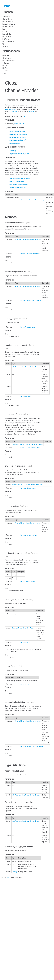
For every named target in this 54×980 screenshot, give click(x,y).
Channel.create (19, 124)
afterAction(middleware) (18, 187)
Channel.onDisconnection (28, 488)
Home (6, 6)
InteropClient (7, 37)
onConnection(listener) (17, 132)
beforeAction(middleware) (19, 184)
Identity (15, 872)
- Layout (5, 71)
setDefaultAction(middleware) (20, 179)
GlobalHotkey (7, 58)
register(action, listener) (18, 140)
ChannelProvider (8, 22)
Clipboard (6, 56)
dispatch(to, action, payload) (19, 154)
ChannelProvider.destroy (28, 327)
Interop (5, 66)
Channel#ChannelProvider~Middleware (28, 239)
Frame (5, 32)
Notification (6, 39)
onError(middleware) (17, 181)
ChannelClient (7, 19)
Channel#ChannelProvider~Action (23, 628)
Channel (11, 100)
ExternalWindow (8, 27)
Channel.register (25, 642)
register (25, 116)
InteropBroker (7, 34)
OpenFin (8, 877)
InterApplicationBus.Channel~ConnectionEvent (27, 485)
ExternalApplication (9, 24)
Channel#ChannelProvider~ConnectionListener (27, 444)
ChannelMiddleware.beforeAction (31, 300)
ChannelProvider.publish (27, 581)
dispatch (15, 112)
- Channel (6, 63)
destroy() (13, 151)
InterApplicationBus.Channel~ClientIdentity (30, 200)
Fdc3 (4, 29)
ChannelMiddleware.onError (29, 535)
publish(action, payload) (18, 137)
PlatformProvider (8, 42)
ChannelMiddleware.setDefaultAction (32, 746)
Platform (5, 68)
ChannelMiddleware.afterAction (30, 254)
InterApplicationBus (9, 61)
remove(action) (15, 143)
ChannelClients (11, 109)
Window (5, 47)
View (4, 44)
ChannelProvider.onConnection (30, 448)
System (5, 73)
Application (6, 17)
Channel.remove (25, 684)
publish (31, 112)
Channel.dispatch (25, 396)
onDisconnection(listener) (18, 134)
